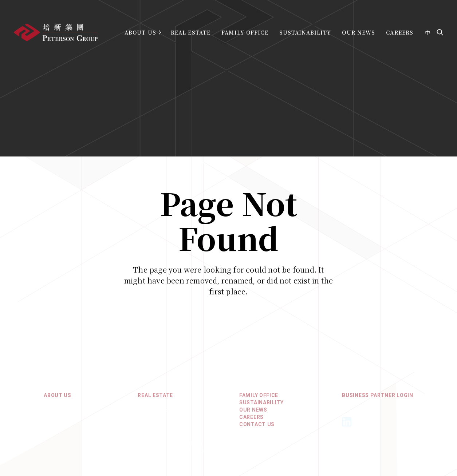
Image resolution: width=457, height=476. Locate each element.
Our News (358, 32)
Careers (400, 32)
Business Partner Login (377, 399)
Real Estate (191, 32)
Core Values (62, 406)
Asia (144, 406)
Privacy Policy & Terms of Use (228, 447)
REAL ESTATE (155, 399)
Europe (148, 421)
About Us (140, 32)
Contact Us (257, 428)
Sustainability (305, 32)
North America (159, 414)
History (55, 414)
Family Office (245, 32)
